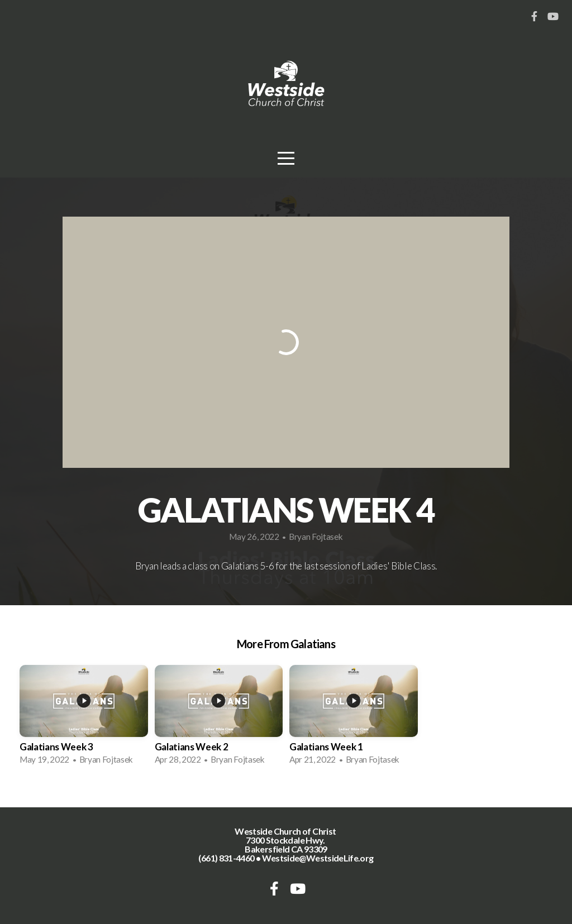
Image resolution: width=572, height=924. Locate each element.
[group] (84, 719)
